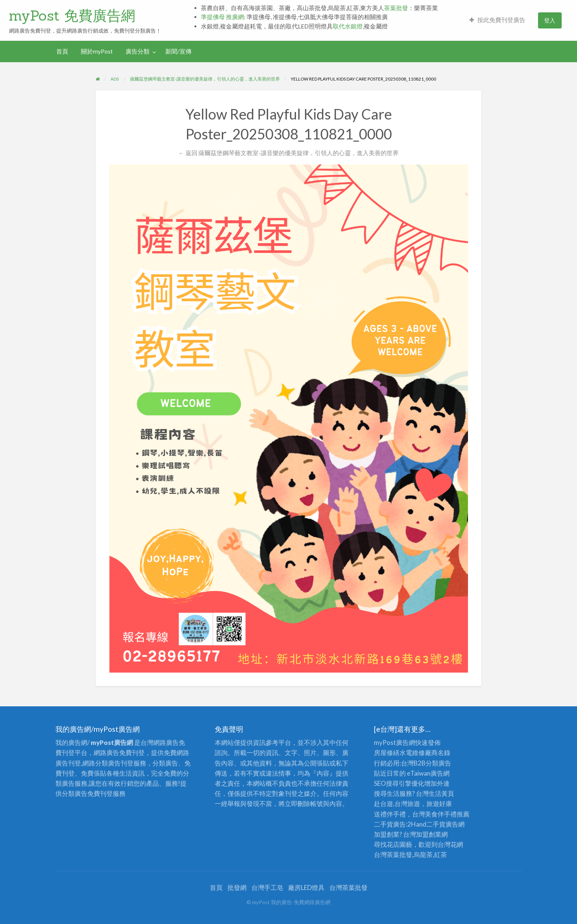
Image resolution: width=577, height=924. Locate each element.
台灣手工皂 (267, 887)
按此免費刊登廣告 (497, 20)
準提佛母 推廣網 (222, 17)
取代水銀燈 (348, 26)
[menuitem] (497, 20)
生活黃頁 (441, 793)
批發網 (237, 887)
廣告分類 (138, 51)
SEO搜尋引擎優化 (399, 783)
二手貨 (436, 824)
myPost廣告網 (395, 742)
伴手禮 (447, 814)
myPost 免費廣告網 (72, 15)
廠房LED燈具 (306, 887)
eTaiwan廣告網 (428, 773)
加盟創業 (429, 834)
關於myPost (97, 51)
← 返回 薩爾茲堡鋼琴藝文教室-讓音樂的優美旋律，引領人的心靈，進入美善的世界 (288, 153)
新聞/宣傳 (178, 51)
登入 (550, 20)
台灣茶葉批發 (393, 854)
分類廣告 (438, 763)
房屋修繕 (387, 753)
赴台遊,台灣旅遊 (397, 804)
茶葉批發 (396, 8)
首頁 (62, 51)
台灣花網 (450, 844)
